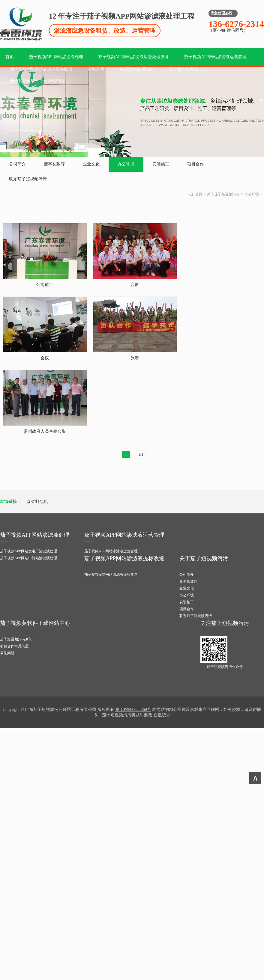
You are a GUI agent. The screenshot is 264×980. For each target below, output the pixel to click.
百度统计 (162, 715)
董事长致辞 (54, 164)
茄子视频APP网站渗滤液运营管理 (215, 57)
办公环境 (126, 164)
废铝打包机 (37, 502)
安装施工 (161, 164)
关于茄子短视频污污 (187, 69)
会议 (45, 358)
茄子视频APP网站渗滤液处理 (56, 57)
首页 (10, 57)
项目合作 (196, 164)
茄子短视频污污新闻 (16, 639)
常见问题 (7, 653)
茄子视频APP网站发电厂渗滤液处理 (28, 551)
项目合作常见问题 (14, 646)
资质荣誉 (96, 69)
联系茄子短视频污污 (28, 179)
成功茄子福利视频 (136, 69)
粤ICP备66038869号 (133, 710)
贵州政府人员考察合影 (45, 431)
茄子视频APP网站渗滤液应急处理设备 (134, 57)
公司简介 (17, 164)
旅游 (135, 358)
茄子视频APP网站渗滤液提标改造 (41, 69)
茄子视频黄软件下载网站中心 (37, 81)
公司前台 (45, 285)
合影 (135, 285)
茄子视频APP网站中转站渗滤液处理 (28, 558)
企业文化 (91, 164)
